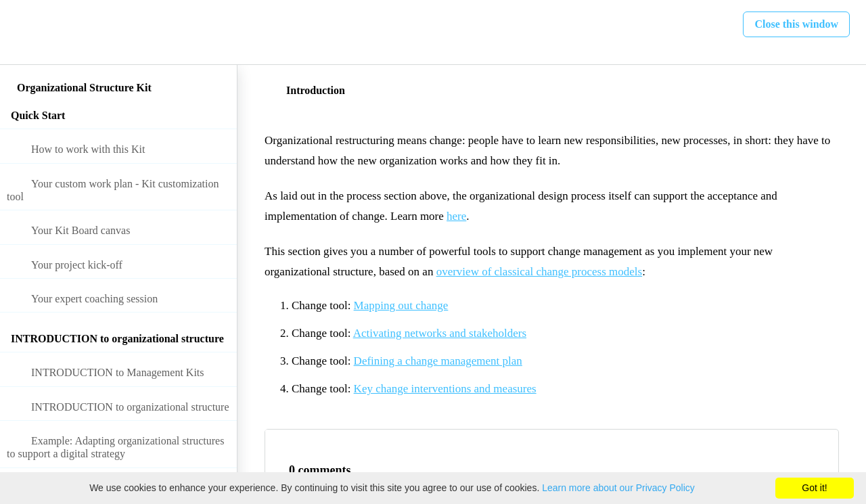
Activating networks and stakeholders (440, 333)
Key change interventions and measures (445, 389)
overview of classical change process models (539, 272)
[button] (25, 32)
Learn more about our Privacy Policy (618, 488)
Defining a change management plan (438, 361)
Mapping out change (401, 305)
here (456, 216)
